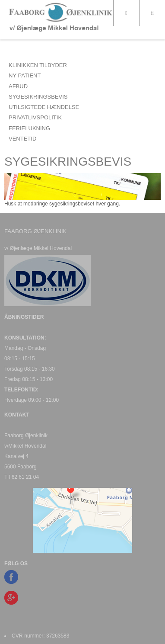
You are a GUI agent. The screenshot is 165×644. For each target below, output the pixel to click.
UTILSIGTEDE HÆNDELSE (44, 107)
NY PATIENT (25, 75)
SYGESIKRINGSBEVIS (38, 97)
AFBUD (18, 86)
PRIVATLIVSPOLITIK (35, 117)
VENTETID (22, 139)
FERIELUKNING (29, 128)
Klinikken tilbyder (38, 65)
